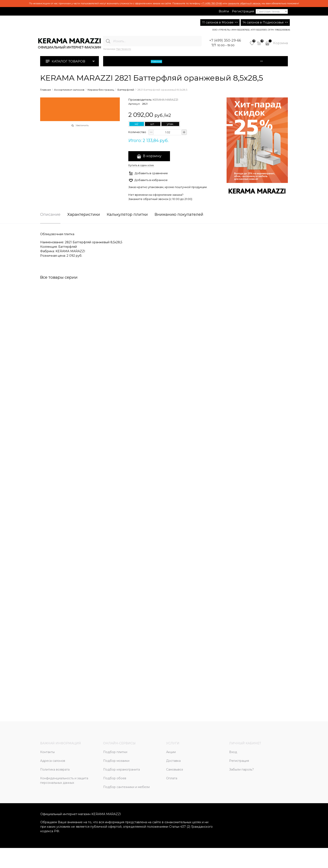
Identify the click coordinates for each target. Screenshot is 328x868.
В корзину (152, 156)
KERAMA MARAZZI (165, 100)
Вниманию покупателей (179, 215)
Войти (224, 11)
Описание (50, 215)
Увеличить (82, 125)
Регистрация (243, 11)
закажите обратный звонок (244, 3)
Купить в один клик (141, 165)
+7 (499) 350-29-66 (212, 3)
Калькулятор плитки (127, 215)
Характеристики (84, 215)
